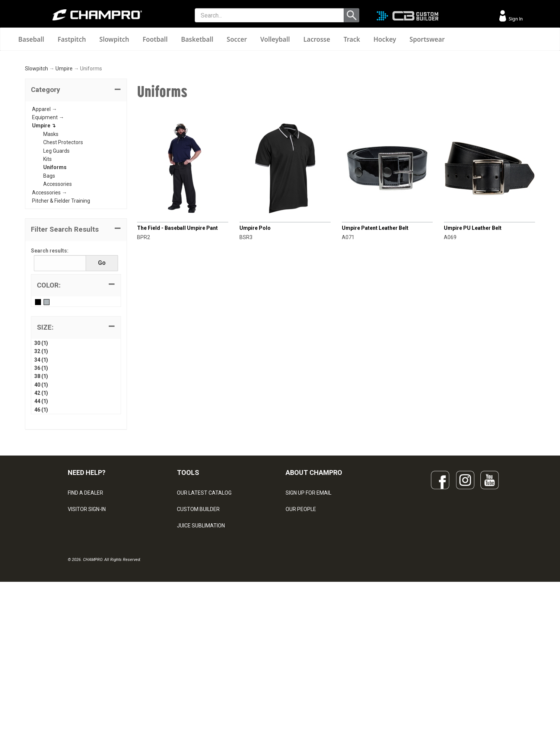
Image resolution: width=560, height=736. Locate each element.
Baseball (31, 39)
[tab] (76, 184)
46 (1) (41, 504)
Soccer (237, 39)
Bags (49, 270)
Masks (51, 228)
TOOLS (188, 566)
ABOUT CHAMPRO (314, 566)
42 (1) (41, 487)
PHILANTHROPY (305, 636)
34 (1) (41, 453)
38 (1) (41, 470)
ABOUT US (298, 619)
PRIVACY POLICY (88, 652)
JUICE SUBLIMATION (201, 619)
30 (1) (41, 437)
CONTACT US (84, 619)
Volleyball (275, 39)
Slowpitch (114, 39)
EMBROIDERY (193, 685)
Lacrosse (317, 39)
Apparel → (44, 203)
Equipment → (48, 211)
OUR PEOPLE (301, 603)
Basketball (197, 39)
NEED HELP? (87, 566)
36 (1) (41, 462)
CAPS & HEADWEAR (201, 669)
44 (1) (41, 495)
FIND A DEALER (85, 587)
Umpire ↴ (44, 219)
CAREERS (297, 652)
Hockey (385, 39)
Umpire (64, 162)
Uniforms (55, 261)
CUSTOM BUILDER (198, 603)
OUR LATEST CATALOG (204, 587)
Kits (47, 253)
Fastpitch (72, 39)
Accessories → (50, 286)
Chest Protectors (63, 236)
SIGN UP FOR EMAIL (308, 587)
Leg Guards (56, 244)
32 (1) (41, 445)
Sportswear (427, 39)
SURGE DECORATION (201, 652)
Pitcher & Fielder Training (61, 295)
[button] (76, 184)
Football (155, 39)
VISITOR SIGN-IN (87, 603)
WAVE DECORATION (200, 636)
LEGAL (75, 636)
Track (352, 39)
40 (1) (41, 478)
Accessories (58, 278)
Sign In (515, 19)
